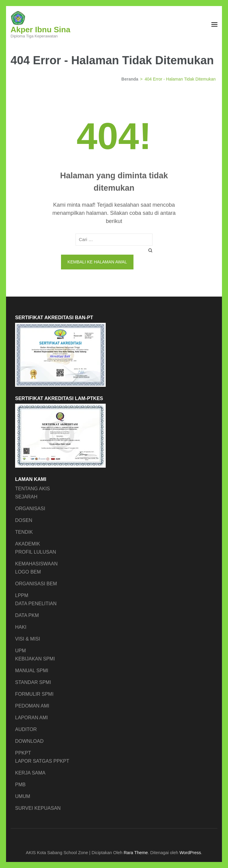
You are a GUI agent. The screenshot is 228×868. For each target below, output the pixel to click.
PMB (20, 785)
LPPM (22, 595)
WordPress (190, 853)
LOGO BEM (28, 572)
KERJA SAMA (30, 773)
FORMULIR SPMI (34, 694)
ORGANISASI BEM (36, 584)
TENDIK (24, 532)
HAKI (21, 627)
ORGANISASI (30, 509)
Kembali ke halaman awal (97, 262)
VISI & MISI (28, 639)
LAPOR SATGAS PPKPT (42, 761)
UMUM (23, 796)
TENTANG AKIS (32, 489)
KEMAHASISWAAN (36, 564)
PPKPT (23, 753)
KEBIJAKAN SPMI (35, 659)
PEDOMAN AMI (32, 706)
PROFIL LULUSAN (35, 552)
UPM (21, 651)
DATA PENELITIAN (36, 604)
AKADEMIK (28, 544)
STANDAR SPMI (33, 682)
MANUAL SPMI (32, 671)
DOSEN (24, 520)
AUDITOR (26, 729)
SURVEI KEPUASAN (38, 808)
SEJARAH (26, 497)
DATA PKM (27, 615)
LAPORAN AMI (31, 718)
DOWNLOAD (29, 741)
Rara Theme (136, 853)
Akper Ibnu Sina (40, 30)
